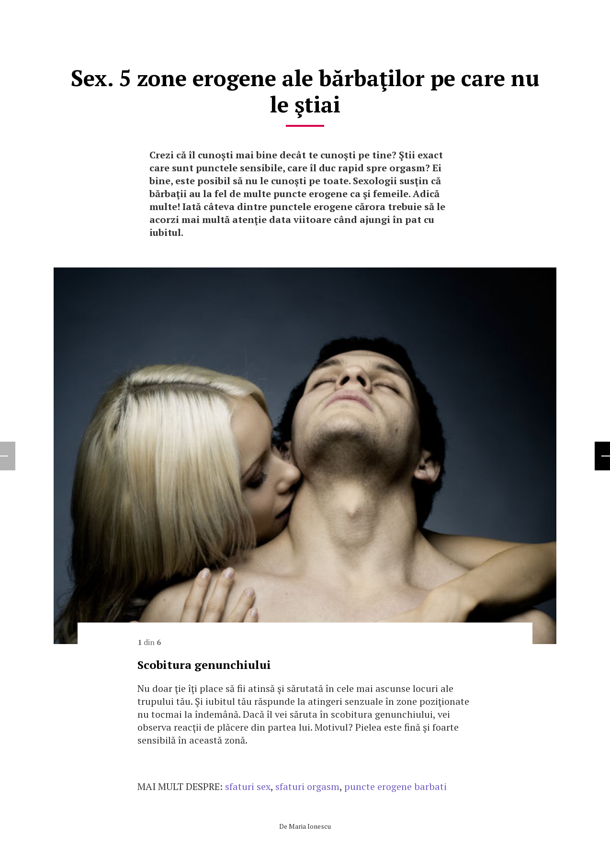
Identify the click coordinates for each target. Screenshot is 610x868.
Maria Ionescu (310, 826)
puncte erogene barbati (395, 786)
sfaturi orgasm (307, 786)
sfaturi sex (248, 786)
